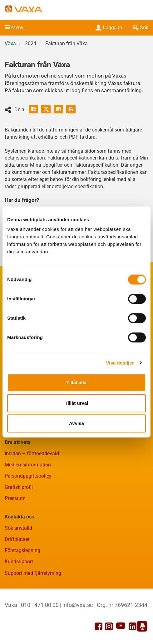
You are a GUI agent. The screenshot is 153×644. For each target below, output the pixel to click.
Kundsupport (19, 562)
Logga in (108, 28)
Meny (17, 28)
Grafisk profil (19, 487)
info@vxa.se (78, 605)
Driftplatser (17, 539)
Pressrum (15, 498)
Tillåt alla (76, 382)
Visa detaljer (120, 363)
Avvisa (76, 423)
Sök (140, 28)
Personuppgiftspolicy (28, 476)
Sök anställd (18, 528)
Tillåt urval (77, 403)
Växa (10, 43)
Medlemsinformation (28, 465)
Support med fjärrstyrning (33, 573)
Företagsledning (22, 550)
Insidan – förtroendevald (32, 453)
